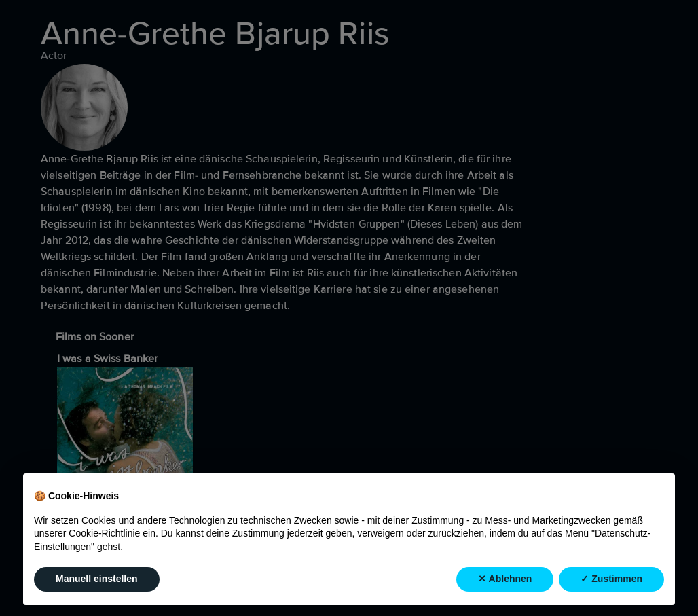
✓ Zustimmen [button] (611, 579)
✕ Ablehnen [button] (505, 579)
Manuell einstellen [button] (97, 579)
